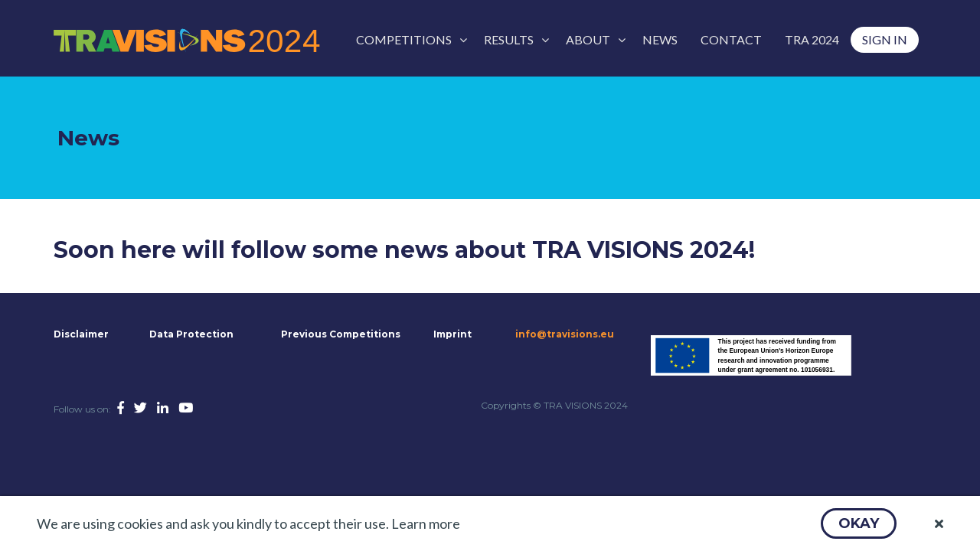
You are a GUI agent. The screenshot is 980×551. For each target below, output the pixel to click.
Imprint (452, 334)
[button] (859, 523)
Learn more (426, 523)
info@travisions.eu (565, 334)
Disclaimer (80, 334)
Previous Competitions (341, 334)
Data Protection (191, 334)
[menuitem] (408, 40)
